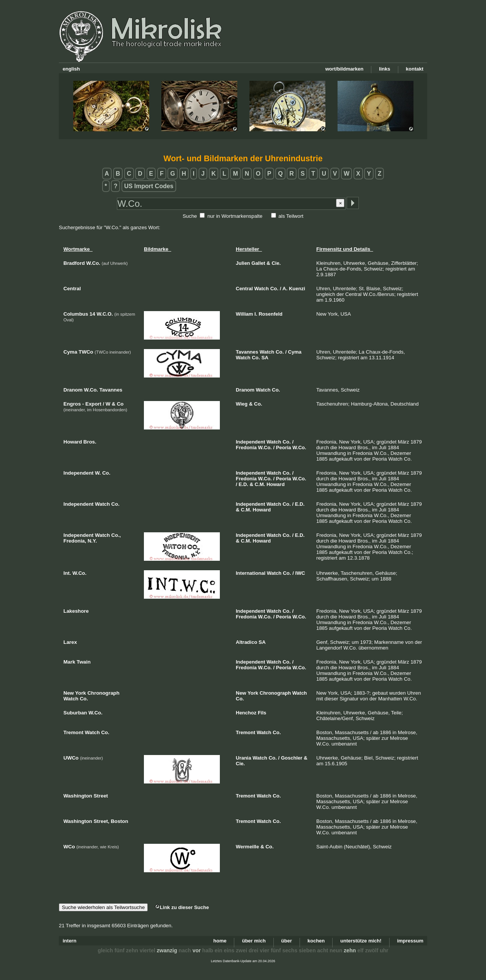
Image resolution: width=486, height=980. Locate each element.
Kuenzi (297, 289)
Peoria (284, 448)
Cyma (295, 352)
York (253, 693)
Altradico (246, 642)
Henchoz (246, 713)
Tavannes (247, 352)
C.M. (260, 484)
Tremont (245, 732)
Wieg (242, 404)
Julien (243, 263)
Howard (276, 484)
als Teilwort (291, 216)
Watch (262, 289)
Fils (262, 713)
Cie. (276, 263)
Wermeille (247, 847)
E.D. (243, 484)
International (251, 573)
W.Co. (265, 448)
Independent (250, 442)
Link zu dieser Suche (182, 907)
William (244, 314)
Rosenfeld (271, 314)
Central (244, 289)
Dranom (245, 390)
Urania (243, 758)
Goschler (292, 758)
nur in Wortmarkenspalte (235, 216)
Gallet (258, 263)
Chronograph (275, 693)
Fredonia (246, 448)
